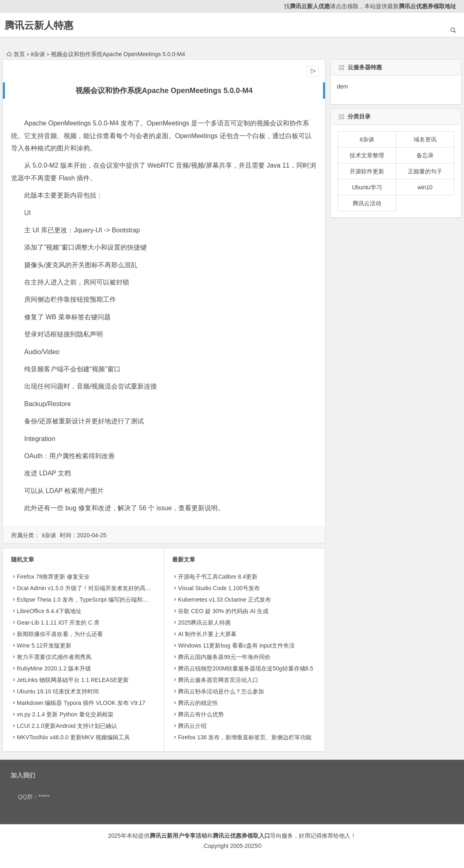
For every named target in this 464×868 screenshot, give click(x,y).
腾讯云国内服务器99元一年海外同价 (224, 657)
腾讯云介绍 (192, 726)
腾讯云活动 (367, 203)
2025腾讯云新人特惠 (204, 623)
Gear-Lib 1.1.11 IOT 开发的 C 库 (58, 623)
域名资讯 (425, 139)
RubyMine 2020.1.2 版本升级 (54, 668)
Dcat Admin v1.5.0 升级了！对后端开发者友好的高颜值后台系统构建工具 (110, 588)
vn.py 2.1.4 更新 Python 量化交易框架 (65, 714)
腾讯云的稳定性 (198, 703)
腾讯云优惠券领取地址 (428, 6)
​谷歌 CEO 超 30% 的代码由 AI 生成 (223, 611)
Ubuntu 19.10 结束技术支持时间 (58, 691)
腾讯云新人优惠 (310, 6)
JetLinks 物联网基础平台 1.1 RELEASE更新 (73, 680)
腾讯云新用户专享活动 (178, 836)
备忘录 (425, 155)
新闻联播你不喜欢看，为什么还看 (60, 634)
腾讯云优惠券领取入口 (241, 836)
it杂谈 (38, 54)
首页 (16, 54)
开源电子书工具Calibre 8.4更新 (218, 577)
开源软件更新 (367, 171)
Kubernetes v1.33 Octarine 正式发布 (224, 600)
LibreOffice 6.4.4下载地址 (49, 611)
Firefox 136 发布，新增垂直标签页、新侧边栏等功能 (245, 737)
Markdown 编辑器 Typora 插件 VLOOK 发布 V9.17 (81, 703)
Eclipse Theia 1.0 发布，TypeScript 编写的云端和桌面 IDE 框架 (98, 600)
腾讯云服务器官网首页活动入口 (218, 680)
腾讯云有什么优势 (201, 714)
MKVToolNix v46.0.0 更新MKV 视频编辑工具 (73, 737)
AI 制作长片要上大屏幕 (207, 634)
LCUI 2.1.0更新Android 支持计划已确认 (67, 726)
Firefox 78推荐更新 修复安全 (53, 577)
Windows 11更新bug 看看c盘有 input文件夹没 (236, 645)
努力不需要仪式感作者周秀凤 (54, 657)
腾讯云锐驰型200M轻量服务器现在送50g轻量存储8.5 (246, 668)
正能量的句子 (425, 171)
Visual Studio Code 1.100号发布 (219, 588)
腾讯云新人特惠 (39, 25)
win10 (425, 187)
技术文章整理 (367, 155)
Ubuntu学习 (367, 187)
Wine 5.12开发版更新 (44, 645)
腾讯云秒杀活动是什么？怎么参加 (221, 691)
